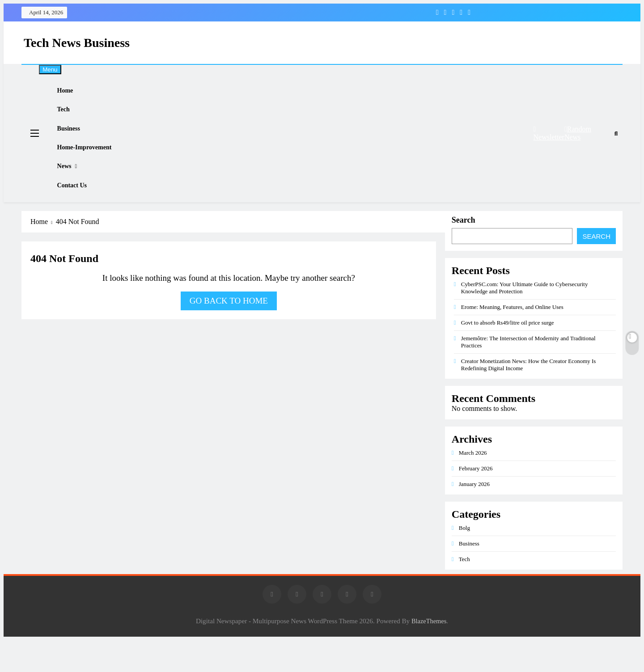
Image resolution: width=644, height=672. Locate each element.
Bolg (464, 560)
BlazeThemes (429, 653)
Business (76, 142)
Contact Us (79, 215)
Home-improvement (92, 166)
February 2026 (476, 500)
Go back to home (229, 332)
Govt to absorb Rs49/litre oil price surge (508, 354)
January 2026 (474, 516)
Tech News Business (77, 43)
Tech (70, 118)
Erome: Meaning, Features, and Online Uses (512, 339)
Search (464, 252)
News (71, 190)
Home (72, 93)
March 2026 (473, 484)
